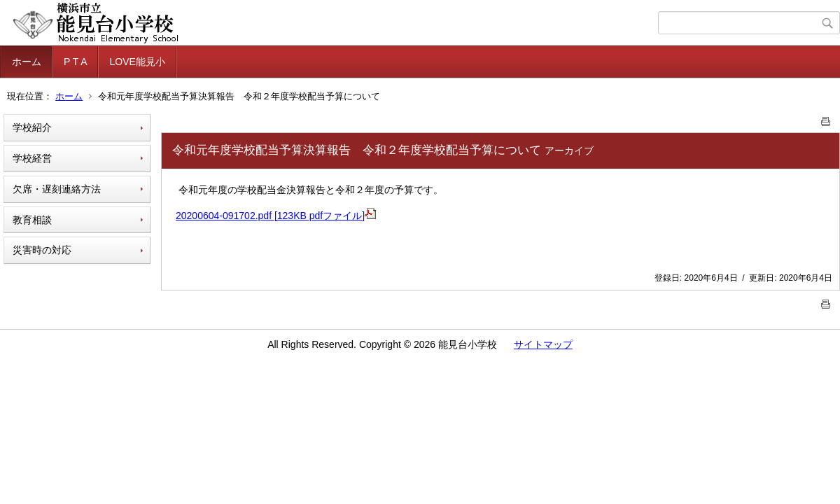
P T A (75, 62)
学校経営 (32, 158)
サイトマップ (543, 344)
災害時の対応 (42, 250)
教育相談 (32, 220)
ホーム (27, 62)
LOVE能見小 (137, 62)
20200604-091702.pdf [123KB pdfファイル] (276, 216)
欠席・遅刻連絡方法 (57, 189)
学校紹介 (32, 127)
